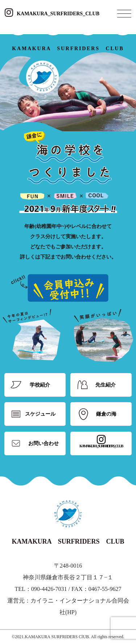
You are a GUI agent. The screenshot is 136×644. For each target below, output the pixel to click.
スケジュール (40, 414)
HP (71, 612)
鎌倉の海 (106, 414)
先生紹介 (106, 385)
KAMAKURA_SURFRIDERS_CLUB (52, 14)
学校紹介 (40, 385)
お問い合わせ (44, 443)
